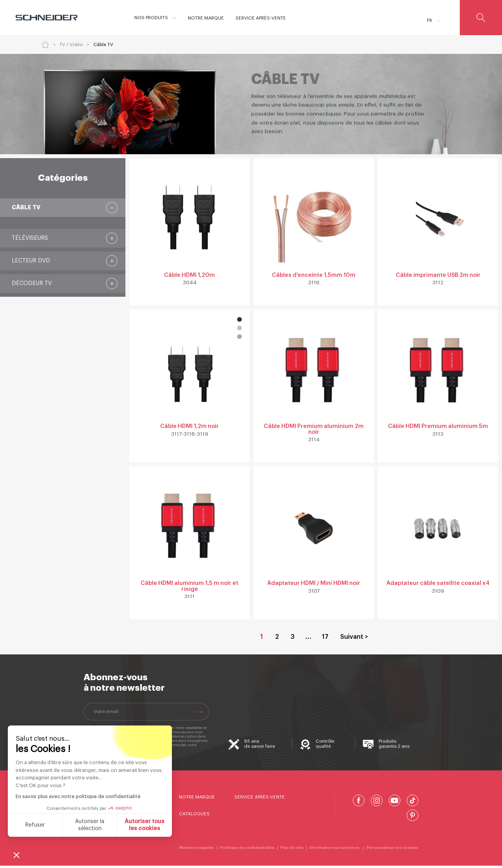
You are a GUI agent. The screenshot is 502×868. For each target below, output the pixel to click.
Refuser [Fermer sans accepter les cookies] (35, 825)
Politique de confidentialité (247, 850)
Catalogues (194, 816)
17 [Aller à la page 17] (325, 640)
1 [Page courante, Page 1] (262, 640)
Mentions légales (197, 850)
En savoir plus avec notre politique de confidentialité (78, 797)
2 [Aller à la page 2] (277, 640)
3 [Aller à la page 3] (293, 640)
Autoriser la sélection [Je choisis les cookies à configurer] (90, 825)
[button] (16, 855)
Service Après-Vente (260, 799)
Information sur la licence (335, 850)
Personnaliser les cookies (392, 850)
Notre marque (197, 799)
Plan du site (292, 850)
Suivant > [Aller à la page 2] (354, 640)
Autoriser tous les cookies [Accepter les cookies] (145, 825)
